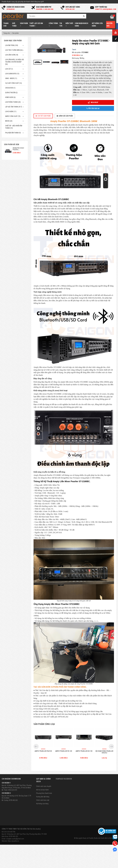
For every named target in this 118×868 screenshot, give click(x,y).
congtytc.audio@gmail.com (15, 839)
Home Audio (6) (10, 97)
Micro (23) (9, 121)
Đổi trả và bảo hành (42, 790)
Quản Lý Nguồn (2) (11, 93)
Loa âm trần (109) (12, 45)
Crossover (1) (10, 88)
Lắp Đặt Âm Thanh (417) (14, 107)
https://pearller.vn (13, 841)
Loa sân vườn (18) (12, 55)
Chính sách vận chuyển (44, 786)
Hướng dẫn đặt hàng (43, 797)
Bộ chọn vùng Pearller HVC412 (104, 752)
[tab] (43, 116)
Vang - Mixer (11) (11, 78)
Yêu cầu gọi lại (93, 108)
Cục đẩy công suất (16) (13, 83)
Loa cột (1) (9, 69)
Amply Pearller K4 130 (84, 751)
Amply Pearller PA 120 (64, 751)
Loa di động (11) (11, 112)
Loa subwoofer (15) (12, 74)
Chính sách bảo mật (43, 800)
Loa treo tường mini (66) (14, 50)
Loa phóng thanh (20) (13, 102)
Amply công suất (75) (13, 116)
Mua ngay (93, 102)
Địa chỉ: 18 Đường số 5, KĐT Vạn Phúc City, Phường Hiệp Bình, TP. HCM (24, 834)
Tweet (74, 50)
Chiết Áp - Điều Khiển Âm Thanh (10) (14, 127)
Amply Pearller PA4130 (43, 751)
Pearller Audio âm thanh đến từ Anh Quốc (102, 838)
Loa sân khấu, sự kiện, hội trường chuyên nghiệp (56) (14, 62)
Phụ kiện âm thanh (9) (13, 133)
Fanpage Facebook (64, 779)
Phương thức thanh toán (44, 793)
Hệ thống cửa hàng (42, 804)
